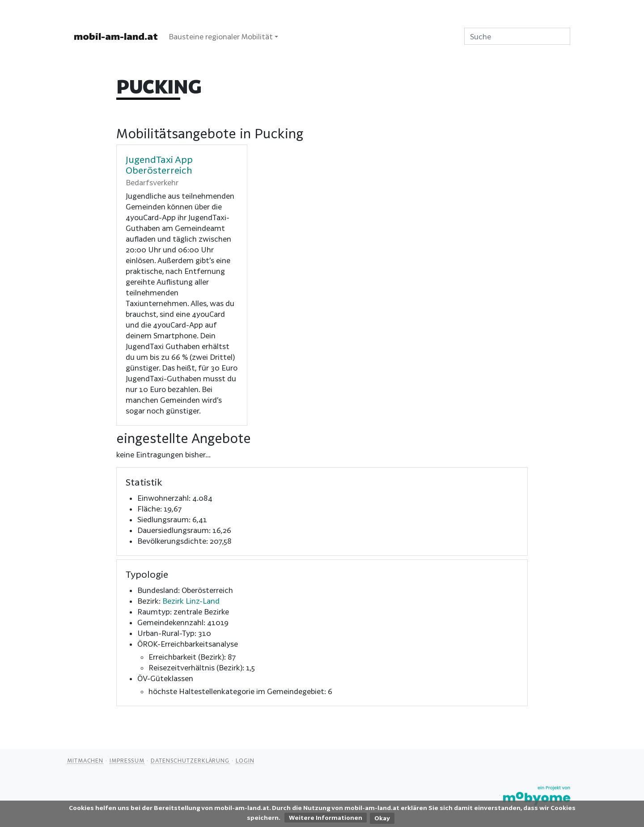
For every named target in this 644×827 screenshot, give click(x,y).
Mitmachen (85, 760)
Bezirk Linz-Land (191, 601)
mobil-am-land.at (116, 36)
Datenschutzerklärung (190, 760)
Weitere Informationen (326, 818)
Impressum (127, 760)
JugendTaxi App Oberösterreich (159, 165)
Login (245, 760)
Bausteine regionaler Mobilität (221, 36)
